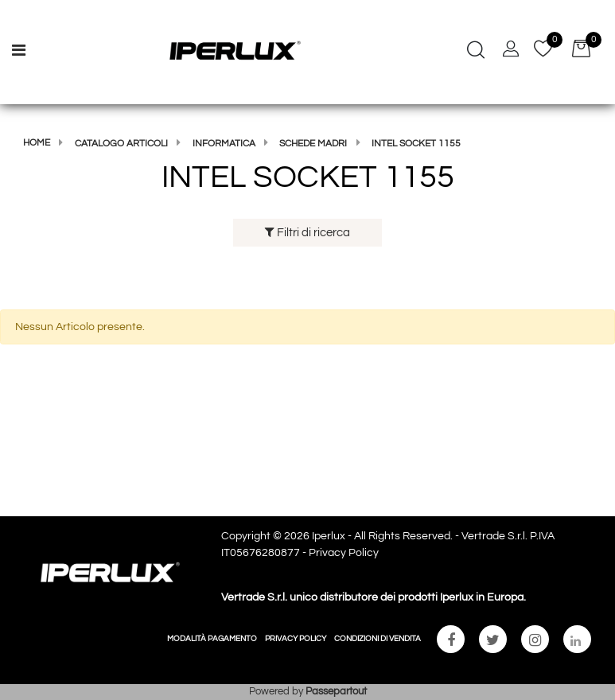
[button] (476, 52)
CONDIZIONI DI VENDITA (378, 639)
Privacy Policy (344, 553)
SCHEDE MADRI (313, 144)
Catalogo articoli (121, 144)
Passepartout (336, 691)
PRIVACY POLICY (296, 639)
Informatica (224, 144)
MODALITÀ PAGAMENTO (212, 639)
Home (37, 143)
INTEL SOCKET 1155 (416, 144)
